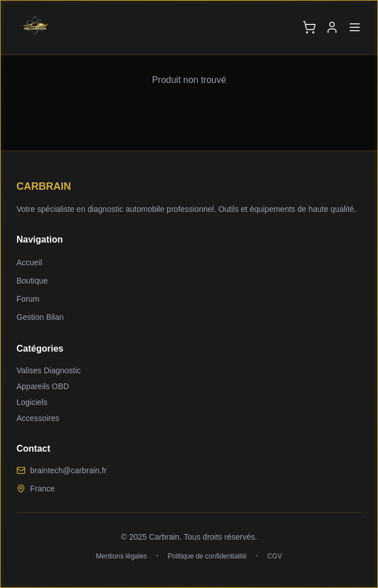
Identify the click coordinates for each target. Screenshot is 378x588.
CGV (275, 556)
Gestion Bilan (40, 317)
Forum (28, 299)
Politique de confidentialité (207, 556)
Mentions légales (121, 556)
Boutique (32, 281)
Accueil (29, 262)
